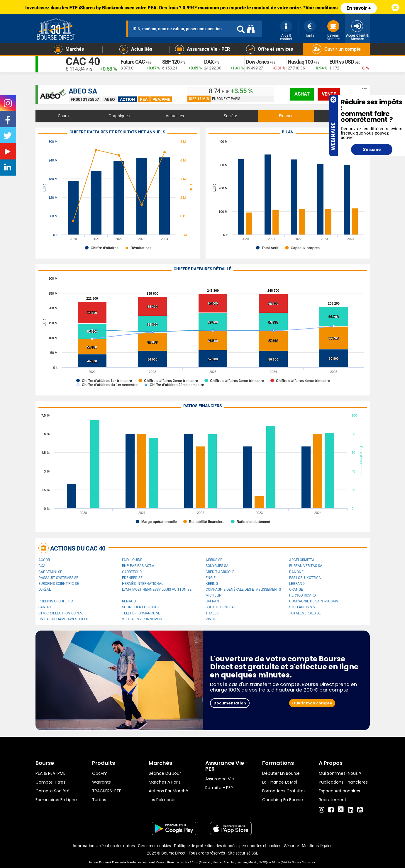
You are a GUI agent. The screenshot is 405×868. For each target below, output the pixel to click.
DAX (209, 62)
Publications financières (343, 782)
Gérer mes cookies (154, 846)
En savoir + (359, 8)
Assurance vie (220, 779)
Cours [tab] (63, 116)
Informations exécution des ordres (104, 846)
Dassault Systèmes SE (58, 578)
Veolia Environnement (143, 619)
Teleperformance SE (141, 613)
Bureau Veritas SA (306, 566)
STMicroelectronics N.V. (61, 613)
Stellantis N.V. (303, 607)
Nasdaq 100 (300, 62)
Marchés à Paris (165, 782)
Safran (212, 601)
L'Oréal (45, 590)
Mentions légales (317, 846)
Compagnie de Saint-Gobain (314, 601)
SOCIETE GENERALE (222, 607)
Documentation (230, 703)
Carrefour (132, 572)
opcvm (100, 773)
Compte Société (52, 791)
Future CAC (133, 62)
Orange (296, 590)
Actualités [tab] (175, 116)
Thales (212, 613)
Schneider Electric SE (142, 607)
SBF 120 (171, 62)
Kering (212, 584)
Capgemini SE (50, 572)
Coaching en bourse (283, 800)
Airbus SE (214, 560)
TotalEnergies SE (305, 613)
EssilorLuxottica (305, 578)
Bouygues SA (217, 566)
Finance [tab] (286, 116)
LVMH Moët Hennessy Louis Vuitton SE (157, 590)
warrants (101, 782)
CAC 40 (83, 62)
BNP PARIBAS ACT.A (138, 566)
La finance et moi (280, 782)
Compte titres (50, 782)
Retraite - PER (219, 788)
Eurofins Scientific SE (59, 584)
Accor (44, 560)
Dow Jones (257, 62)
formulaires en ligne (56, 800)
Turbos (99, 800)
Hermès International (143, 584)
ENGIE (211, 578)
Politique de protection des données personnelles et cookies (228, 846)
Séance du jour (165, 773)
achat (302, 94)
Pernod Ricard (303, 595)
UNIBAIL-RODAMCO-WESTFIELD (63, 619)
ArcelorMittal (303, 560)
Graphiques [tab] (119, 116)
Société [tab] (230, 116)
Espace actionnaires (339, 791)
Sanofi (45, 607)
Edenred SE (132, 578)
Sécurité (292, 846)
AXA (42, 566)
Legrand (297, 584)
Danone (296, 572)
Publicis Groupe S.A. (56, 601)
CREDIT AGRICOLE (220, 572)
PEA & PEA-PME (50, 773)
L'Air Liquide (132, 560)
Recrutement (333, 800)
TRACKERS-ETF (107, 791)
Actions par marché (168, 791)
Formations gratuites (284, 791)
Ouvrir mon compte (312, 703)
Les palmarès (162, 800)
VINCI (210, 619)
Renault (129, 601)
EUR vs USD (342, 62)
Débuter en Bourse (281, 773)
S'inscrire (372, 150)
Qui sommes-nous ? (340, 773)
